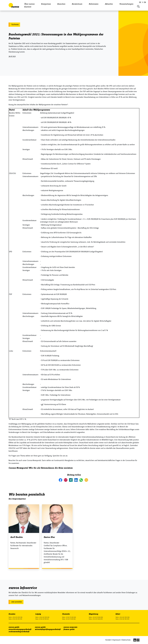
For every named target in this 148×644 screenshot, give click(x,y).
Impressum (116, 640)
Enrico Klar (49, 537)
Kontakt (108, 640)
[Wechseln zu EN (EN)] (145, 3)
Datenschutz (126, 640)
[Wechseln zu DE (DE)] (140, 3)
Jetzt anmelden (17, 602)
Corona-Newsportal (18, 468)
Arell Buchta (16, 537)
